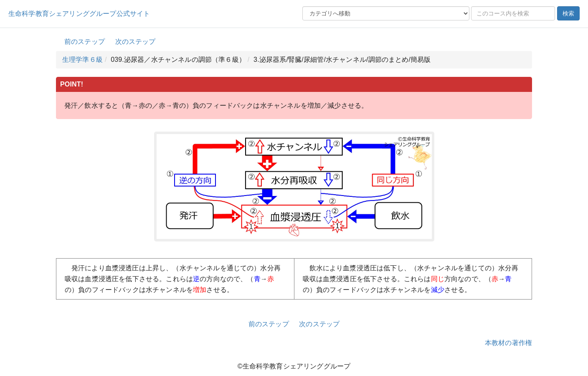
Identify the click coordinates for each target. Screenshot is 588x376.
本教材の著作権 (508, 343)
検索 (568, 13)
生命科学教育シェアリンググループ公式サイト (79, 14)
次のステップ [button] (136, 42)
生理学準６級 (82, 60)
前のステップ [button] (85, 42)
